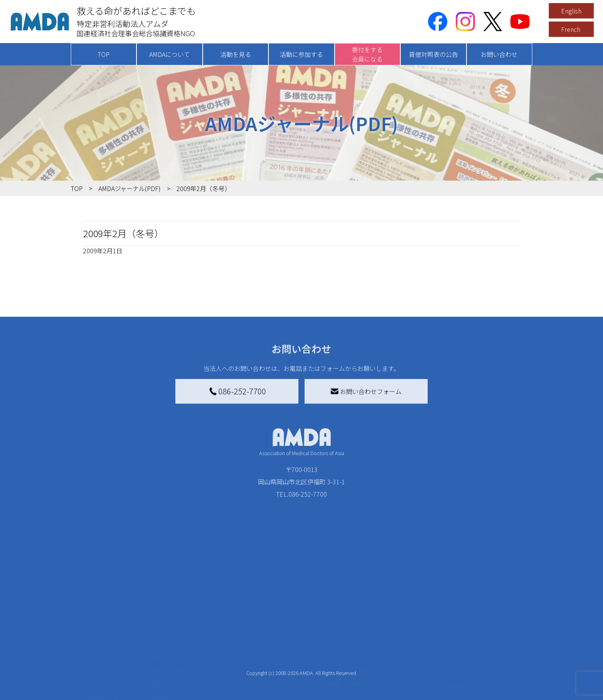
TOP (104, 54)
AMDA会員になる (274, 606)
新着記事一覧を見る (177, 606)
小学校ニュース (109, 646)
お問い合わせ (499, 54)
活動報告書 (103, 634)
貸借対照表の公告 (433, 54)
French (571, 29)
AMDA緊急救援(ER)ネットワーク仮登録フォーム (194, 691)
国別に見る (165, 619)
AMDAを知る (100, 606)
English (571, 11)
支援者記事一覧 (272, 686)
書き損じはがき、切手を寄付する (293, 635)
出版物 (97, 658)
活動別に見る (168, 631)
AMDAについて (170, 54)
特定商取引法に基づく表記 (482, 606)
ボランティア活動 (174, 662)
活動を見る (236, 54)
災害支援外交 (370, 606)
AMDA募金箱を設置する (283, 652)
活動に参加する (301, 54)
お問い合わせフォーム (366, 391)
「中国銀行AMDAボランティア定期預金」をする (295, 669)
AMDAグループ (108, 622)
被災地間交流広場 (371, 591)
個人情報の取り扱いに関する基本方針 (482, 642)
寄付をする (261, 591)
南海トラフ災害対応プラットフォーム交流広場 (395, 623)
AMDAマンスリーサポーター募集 (295, 619)
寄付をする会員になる (367, 54)
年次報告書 (103, 692)
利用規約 (458, 622)
